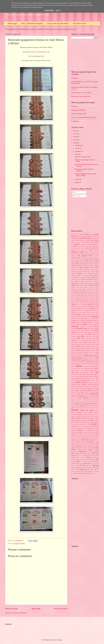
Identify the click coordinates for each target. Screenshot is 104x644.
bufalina (73, 264)
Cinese (92, 285)
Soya (78, 438)
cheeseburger (75, 283)
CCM (94, 275)
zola (93, 471)
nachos (73, 372)
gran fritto (93, 320)
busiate (92, 264)
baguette (83, 248)
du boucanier (92, 301)
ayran (97, 244)
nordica (73, 374)
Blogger (60, 640)
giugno (77, 182)
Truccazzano (82, 460)
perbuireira (96, 390)
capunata (81, 270)
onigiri (87, 376)
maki (92, 348)
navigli (91, 372)
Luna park (88, 346)
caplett (73, 270)
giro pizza (96, 318)
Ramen (92, 420)
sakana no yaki (89, 426)
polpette (91, 412)
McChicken (79, 354)
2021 (75, 131)
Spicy (97, 438)
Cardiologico (87, 270)
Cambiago (87, 268)
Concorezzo (74, 289)
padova (88, 380)
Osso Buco (79, 378)
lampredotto (89, 340)
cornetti (93, 289)
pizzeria (75, 410)
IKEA (93, 328)
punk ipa (93, 418)
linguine (94, 342)
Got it (58, 11)
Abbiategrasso (87, 234)
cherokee (81, 283)
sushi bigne (96, 442)
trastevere (83, 458)
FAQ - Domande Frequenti (32, 23)
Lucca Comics (76, 346)
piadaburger (87, 394)
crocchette (88, 293)
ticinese (88, 452)
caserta (97, 272)
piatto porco (78, 400)
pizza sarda (96, 406)
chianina (85, 283)
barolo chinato (80, 250)
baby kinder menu (86, 246)
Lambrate (84, 340)
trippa (77, 460)
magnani (79, 348)
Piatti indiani (96, 396)
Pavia (90, 390)
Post (74, 192)
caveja (90, 275)
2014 (75, 143)
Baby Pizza (93, 246)
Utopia (86, 462)
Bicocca (73, 254)
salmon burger (88, 428)
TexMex (73, 452)
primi (77, 418)
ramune (97, 420)
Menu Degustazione (83, 360)
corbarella (84, 289)
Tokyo (85, 454)
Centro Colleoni (91, 277)
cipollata (73, 287)
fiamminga (83, 307)
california (92, 266)
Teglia (93, 448)
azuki (73, 246)
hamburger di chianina (86, 327)
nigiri (97, 372)
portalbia (78, 416)
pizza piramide (89, 406)
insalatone (74, 332)
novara (79, 374)
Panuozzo (84, 384)
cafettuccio (96, 264)
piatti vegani (74, 398)
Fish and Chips (86, 309)
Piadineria (81, 396)
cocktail (86, 287)
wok (75, 469)
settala (77, 434)
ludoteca (83, 346)
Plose (97, 410)
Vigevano (96, 465)
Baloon (91, 248)
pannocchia (96, 382)
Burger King (83, 264)
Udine (94, 460)
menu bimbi (78, 358)
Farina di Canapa (80, 305)
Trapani (78, 458)
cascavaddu (79, 272)
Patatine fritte (79, 390)
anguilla (87, 240)
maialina (83, 348)
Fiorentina (79, 309)
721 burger (80, 234)
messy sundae (90, 364)
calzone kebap (75, 268)
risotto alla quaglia (78, 424)
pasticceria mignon (85, 388)
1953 (75, 234)
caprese (77, 270)
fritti (84, 311)
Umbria (73, 462)
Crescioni (82, 293)
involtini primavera (88, 332)
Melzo (87, 356)
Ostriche (93, 378)
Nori (76, 374)
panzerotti (96, 384)
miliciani (91, 366)
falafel (73, 305)
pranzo (92, 416)
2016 (75, 137)
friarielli (73, 311)
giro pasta (90, 318)
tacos (85, 444)
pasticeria (92, 388)
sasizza (85, 430)
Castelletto (96, 273)
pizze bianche (78, 408)
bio (96, 254)
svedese (81, 444)
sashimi (80, 430)
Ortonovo (73, 378)
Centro (85, 277)
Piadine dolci (75, 396)
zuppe (89, 473)
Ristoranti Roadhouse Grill (79, 114)
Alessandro (89, 236)
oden (77, 376)
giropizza (74, 320)
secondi (73, 432)
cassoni (85, 273)
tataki (82, 448)
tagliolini (73, 446)
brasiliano (96, 260)
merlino (79, 364)
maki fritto (96, 348)
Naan (95, 370)
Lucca (97, 344)
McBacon (73, 354)
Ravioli (73, 422)
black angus (83, 258)
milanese (73, 366)
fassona (94, 305)
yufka (79, 471)
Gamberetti (89, 315)
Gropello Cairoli (80, 324)
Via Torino (76, 466)
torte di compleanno (83, 456)
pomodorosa (74, 414)
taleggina (89, 446)
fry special (89, 312)
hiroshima (96, 327)
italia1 (83, 334)
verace (92, 464)
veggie (81, 464)
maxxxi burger (78, 352)
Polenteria (74, 412)
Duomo (97, 301)
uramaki (78, 461)
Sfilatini (81, 434)
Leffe (97, 340)
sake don (97, 426)
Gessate (86, 317)
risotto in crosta (86, 424)
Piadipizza (87, 396)
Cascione (85, 272)
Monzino (96, 368)
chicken (90, 283)
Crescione (77, 293)
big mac (93, 254)
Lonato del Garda (75, 344)
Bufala (97, 262)
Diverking (74, 301)
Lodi (98, 342)
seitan (88, 432)
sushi (91, 442)
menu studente (95, 362)
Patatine (73, 390)
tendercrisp (80, 450)
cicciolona (82, 285)
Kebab (78, 338)
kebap (82, 338)
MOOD (73, 370)
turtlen (91, 460)
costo (83, 291)
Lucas (93, 344)
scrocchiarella (96, 430)
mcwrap (78, 356)
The (77, 452)
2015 (75, 140)
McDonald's (75, 78)
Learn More (49, 11)
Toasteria (77, 454)
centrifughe (81, 277)
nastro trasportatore (84, 372)
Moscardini (82, 370)
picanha (75, 402)
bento (87, 252)
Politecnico (80, 412)
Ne (94, 372)
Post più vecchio (61, 609)
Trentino (97, 458)
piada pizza (81, 394)
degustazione (77, 299)
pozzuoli (88, 416)
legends (73, 342)
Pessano (82, 392)
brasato (91, 260)
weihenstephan (88, 468)
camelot (92, 268)
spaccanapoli (82, 438)
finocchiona (96, 307)
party (95, 386)
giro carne (84, 318)
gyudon (93, 324)
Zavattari (86, 471)
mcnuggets (74, 356)
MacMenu (74, 348)
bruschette (87, 262)
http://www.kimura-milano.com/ (40, 52)
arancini (97, 242)
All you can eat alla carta (82, 238)
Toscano (95, 456)
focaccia (97, 309)
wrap (78, 469)
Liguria (85, 342)
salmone (94, 428)
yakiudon (97, 469)
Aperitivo (73, 242)
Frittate (77, 311)
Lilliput (90, 342)
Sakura (73, 428)
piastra (91, 396)
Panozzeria (74, 384)
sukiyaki (87, 442)
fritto (87, 311)
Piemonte (85, 402)
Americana (77, 240)
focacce (92, 309)
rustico (83, 426)
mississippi (96, 366)
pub (87, 418)
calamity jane (86, 266)
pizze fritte (89, 408)
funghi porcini (95, 312)
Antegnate (92, 240)
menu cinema (85, 358)
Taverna (85, 448)
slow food (84, 436)
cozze (73, 293)
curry (90, 297)
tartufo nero (78, 448)
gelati (78, 317)
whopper (94, 468)
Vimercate (78, 468)
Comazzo (97, 287)
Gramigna (88, 320)
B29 (75, 246)
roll (98, 424)
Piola (94, 402)
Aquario (88, 242)
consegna (79, 289)
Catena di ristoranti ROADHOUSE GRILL (83, 118)
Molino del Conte (79, 368)
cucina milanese (75, 297)
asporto (78, 244)
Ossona (84, 378)
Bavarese (91, 250)
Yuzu (82, 471)
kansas (87, 336)
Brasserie (73, 262)
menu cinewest (92, 358)
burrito (88, 264)
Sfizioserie (91, 434)
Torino (93, 454)
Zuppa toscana (84, 473)
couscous (97, 291)
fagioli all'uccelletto (94, 303)
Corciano (89, 289)
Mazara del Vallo (90, 352)
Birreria (91, 256)
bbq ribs (97, 250)
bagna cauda (77, 248)
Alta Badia (94, 238)
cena (72, 277)
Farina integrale (88, 305)
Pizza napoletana (80, 406)
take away (79, 446)
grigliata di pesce (92, 322)
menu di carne (91, 360)
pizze (73, 408)
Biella (77, 254)
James (86, 334)
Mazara (84, 352)
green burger (79, 322)
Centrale (76, 277)
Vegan (77, 464)
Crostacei (73, 295)
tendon (85, 450)
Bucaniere (92, 262)
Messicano (84, 364)
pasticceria (77, 388)
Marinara (84, 350)
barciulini (73, 250)
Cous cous (92, 291)
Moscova (87, 370)
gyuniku (97, 324)
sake (93, 426)
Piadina (92, 394)
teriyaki (97, 450)
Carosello (92, 270)
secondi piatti (79, 432)
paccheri (77, 380)
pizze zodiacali (95, 408)
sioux (80, 436)
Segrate (85, 432)
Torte (77, 456)
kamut (78, 336)
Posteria (83, 416)
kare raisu (92, 336)
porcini (94, 414)
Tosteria (73, 458)
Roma (73, 426)
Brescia (78, 262)
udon (97, 460)
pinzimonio (90, 402)
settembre (78, 151)
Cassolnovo (79, 273)
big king (89, 254)
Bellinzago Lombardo (78, 252)
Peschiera (77, 392)
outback (97, 378)
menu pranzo (89, 362)
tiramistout (96, 452)
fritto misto (91, 311)
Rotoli (76, 426)
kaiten (94, 334)
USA (82, 462)
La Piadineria (75, 121)
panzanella (90, 384)
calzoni (81, 268)
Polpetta (86, 412)
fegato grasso (77, 307)
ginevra (73, 318)
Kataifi (97, 336)
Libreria (81, 342)
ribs (86, 422)
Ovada (73, 380)
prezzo (73, 418)
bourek (82, 260)
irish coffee (96, 332)
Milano (23, 544)
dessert (86, 299)
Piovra (97, 402)
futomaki (78, 314)
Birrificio (97, 256)
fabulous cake (86, 303)
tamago (93, 446)
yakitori (92, 469)
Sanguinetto (74, 430)
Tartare (97, 446)
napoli (77, 372)
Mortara (77, 370)
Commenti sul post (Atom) (19, 613)
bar (94, 248)
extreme (80, 303)
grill (98, 322)
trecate (93, 458)
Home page (12, 23)
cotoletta (87, 291)
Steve (98, 440)
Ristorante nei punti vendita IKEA (81, 96)
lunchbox (93, 346)
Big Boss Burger (83, 254)
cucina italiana (95, 295)
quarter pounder (86, 420)
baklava (87, 248)
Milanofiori (86, 366)
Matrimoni (93, 350)
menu (91, 356)
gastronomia (74, 317)
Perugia (73, 392)
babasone (79, 246)
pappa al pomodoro (85, 386)
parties (92, 386)
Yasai (73, 471)
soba (93, 436)
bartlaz (86, 250)
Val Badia (91, 462)
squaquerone (74, 440)
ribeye (80, 422)
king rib (91, 338)
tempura (74, 450)
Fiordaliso (74, 309)
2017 (75, 134)
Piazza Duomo (92, 400)
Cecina (97, 275)
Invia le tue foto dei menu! (58, 23)
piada (97, 392)
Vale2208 (97, 462)
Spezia (94, 438)
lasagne (94, 340)
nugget (88, 374)
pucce (89, 418)
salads (83, 428)
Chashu (87, 281)
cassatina (73, 273)
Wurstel (82, 469)
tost (98, 456)
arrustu (73, 244)
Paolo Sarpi (78, 386)
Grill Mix (73, 324)
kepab (86, 338)
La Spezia (79, 340)
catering (83, 275)
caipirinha (80, 266)
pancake (93, 380)
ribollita (83, 422)
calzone (97, 266)
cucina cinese (80, 295)
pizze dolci (84, 408)
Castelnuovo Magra (76, 275)
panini (78, 382)
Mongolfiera (87, 368)
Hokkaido (74, 328)
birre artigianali (82, 256)
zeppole (90, 471)
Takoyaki (84, 446)
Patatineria (85, 390)
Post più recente (12, 609)
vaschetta (73, 464)
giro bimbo (78, 318)
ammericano (82, 240)
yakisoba (87, 469)
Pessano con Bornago (90, 392)
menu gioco (77, 362)
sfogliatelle (96, 434)
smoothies (89, 436)
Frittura (80, 312)
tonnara (89, 454)
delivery (82, 299)
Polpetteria (96, 412)
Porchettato (90, 414)
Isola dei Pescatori (76, 334)
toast (73, 454)
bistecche (74, 258)
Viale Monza (82, 466)
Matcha (88, 350)
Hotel (88, 328)
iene (91, 328)
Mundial (91, 370)
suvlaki (77, 444)
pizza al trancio (92, 404)
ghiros (89, 317)
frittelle (81, 311)
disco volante (96, 299)
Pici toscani (80, 402)
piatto (91, 398)
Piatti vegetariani (83, 398)
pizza (78, 404)
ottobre (77, 148)
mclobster (91, 354)
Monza (92, 368)
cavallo (87, 275)
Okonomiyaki (82, 376)
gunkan (86, 324)
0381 (72, 234)
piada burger (74, 394)
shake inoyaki (75, 436)
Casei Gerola (91, 272)
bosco (78, 260)
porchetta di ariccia (82, 414)
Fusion (73, 315)
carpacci (97, 270)
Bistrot (78, 258)
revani (77, 422)
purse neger (78, 420)
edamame (73, 303)
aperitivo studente (81, 242)
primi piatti (82, 418)
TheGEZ (82, 452)
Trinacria (73, 460)
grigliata (85, 322)
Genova (82, 317)
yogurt (76, 471)
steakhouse (93, 440)
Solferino (97, 436)
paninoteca (84, 382)
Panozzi (79, 384)
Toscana (90, 456)
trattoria (88, 458)
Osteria (88, 378)
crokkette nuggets (95, 293)
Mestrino (97, 364)
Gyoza (90, 324)
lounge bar (89, 344)
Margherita (79, 350)
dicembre (78, 145)
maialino (88, 348)
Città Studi (80, 287)
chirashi (74, 285)
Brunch (82, 262)
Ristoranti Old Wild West (78, 110)
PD (93, 390)
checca (91, 281)
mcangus (97, 352)
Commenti (76, 196)
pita (75, 404)
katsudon (73, 338)
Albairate (78, 236)
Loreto (85, 344)
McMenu (97, 354)
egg (77, 303)
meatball (82, 356)
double (86, 301)
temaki (97, 448)
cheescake (96, 281)
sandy (97, 428)
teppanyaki (91, 450)
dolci (78, 301)
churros (78, 285)
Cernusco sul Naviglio (87, 279)
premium (97, 416)
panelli (97, 380)
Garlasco (97, 315)
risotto (89, 422)
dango (97, 297)
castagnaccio (90, 273)
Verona (95, 464)
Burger (77, 264)
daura (73, 299)
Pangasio (73, 382)
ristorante (93, 424)
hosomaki (79, 328)
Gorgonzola (82, 320)
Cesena (95, 279)
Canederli (97, 268)
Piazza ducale (85, 400)
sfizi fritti (85, 434)
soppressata (74, 438)
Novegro (84, 374)
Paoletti (73, 386)
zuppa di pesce (77, 473)
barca (97, 248)
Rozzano (80, 426)
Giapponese (17, 544)
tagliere (93, 444)
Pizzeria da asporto (87, 410)
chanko (82, 281)
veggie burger (86, 464)
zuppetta (92, 473)
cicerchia (87, 285)
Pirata (73, 404)
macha (97, 346)
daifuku (94, 297)
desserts (90, 299)
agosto (77, 154)
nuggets (92, 374)
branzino (86, 260)
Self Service (93, 432)
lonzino (81, 344)
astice (94, 244)
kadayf (90, 334)
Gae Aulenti (83, 315)
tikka (91, 452)
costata (80, 291)
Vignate (73, 468)
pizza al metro (83, 404)
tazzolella (89, 448)
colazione (91, 287)
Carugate (73, 272)
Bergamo (92, 252)
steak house (86, 440)
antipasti (97, 240)
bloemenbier (89, 258)
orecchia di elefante (94, 376)
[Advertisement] (84, 54)
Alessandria (83, 236)
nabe (98, 370)
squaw (80, 440)
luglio (77, 179)
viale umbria (89, 466)
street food (74, 442)
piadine (97, 394)
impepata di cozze (89, 330)
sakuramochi (78, 428)
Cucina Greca (88, 295)
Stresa (78, 442)
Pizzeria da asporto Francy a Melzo (81, 93)
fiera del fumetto (89, 307)
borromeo (73, 260)
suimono (82, 442)
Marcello (73, 350)
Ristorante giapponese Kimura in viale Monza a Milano (86, 175)
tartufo (73, 448)
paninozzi (91, 382)
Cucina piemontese (84, 297)
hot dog (84, 328)
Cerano (79, 279)
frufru (84, 312)
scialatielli (89, 430)
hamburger (75, 326)
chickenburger (96, 283)
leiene (77, 342)
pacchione (83, 380)
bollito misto (96, 258)
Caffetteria (74, 266)
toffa (81, 454)
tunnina (87, 460)
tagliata (88, 444)
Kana (83, 336)
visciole (83, 468)
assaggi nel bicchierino (86, 244)
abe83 (93, 234)
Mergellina (74, 364)
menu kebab (82, 362)
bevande (97, 252)
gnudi (78, 320)
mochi (73, 368)
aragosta (92, 242)
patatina (97, 388)
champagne (77, 281)
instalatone (80, 332)
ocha (75, 376)
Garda (93, 315)
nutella (95, 374)
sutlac (73, 444)
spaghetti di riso (89, 438)
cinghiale (96, 285)
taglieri (97, 444)
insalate (97, 330)
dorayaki (82, 301)
